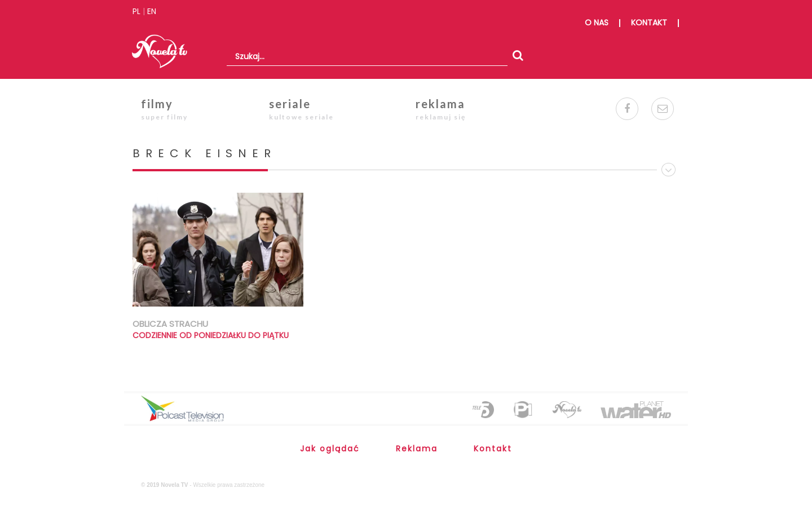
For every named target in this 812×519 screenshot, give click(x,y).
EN (152, 11)
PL (136, 11)
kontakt (649, 23)
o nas (597, 23)
